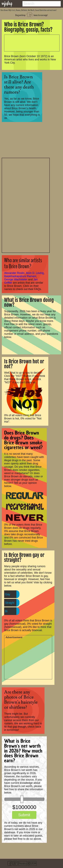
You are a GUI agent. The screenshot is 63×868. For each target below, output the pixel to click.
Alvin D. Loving (35, 273)
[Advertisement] (26, 205)
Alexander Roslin (14, 273)
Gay (7, 594)
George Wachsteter (16, 279)
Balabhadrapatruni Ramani (20, 276)
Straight (10, 603)
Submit (24, 815)
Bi (6, 611)
